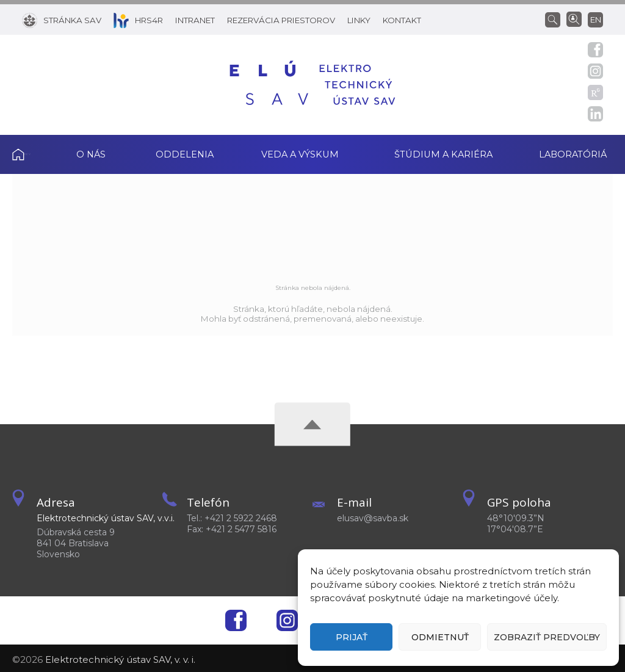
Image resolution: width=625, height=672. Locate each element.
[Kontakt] (402, 20)
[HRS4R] (138, 20)
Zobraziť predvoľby (547, 637)
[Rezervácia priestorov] (281, 20)
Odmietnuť (440, 637)
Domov (31, 153)
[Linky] (359, 20)
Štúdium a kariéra (443, 153)
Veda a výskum (300, 153)
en (596, 20)
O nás (91, 153)
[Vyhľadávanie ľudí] (574, 18)
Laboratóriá (580, 153)
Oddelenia (185, 153)
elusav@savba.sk (373, 516)
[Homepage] (312, 85)
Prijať (352, 637)
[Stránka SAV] (62, 20)
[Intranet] (195, 20)
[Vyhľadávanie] (556, 19)
